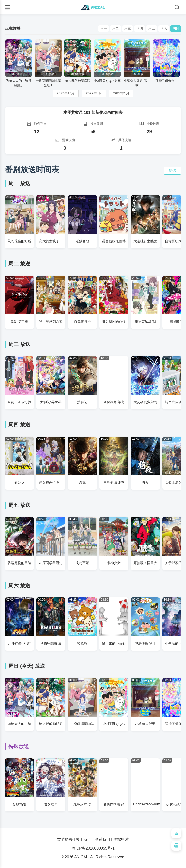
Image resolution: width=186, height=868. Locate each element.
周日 (175, 29)
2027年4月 (94, 93)
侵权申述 (121, 839)
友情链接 (65, 839)
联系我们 (102, 839)
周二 (108, 29)
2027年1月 (121, 93)
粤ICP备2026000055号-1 (93, 848)
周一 (95, 29)
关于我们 (84, 839)
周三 (122, 29)
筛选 (172, 170)
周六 (162, 29)
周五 (148, 29)
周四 (135, 29)
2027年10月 (66, 93)
